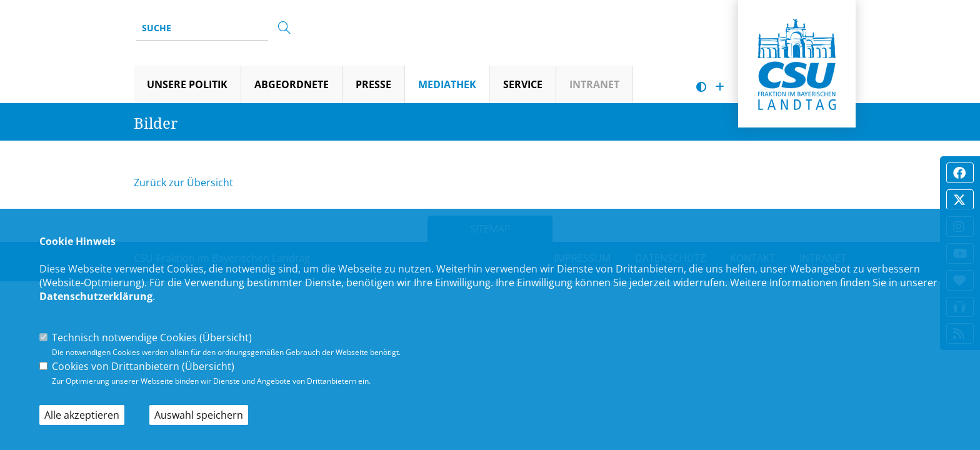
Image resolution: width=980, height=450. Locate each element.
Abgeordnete (292, 84)
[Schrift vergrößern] (720, 87)
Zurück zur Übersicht (183, 182)
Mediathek (447, 84)
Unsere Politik (187, 84)
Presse (373, 84)
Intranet (594, 84)
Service (523, 84)
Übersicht (226, 337)
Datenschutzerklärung (96, 296)
